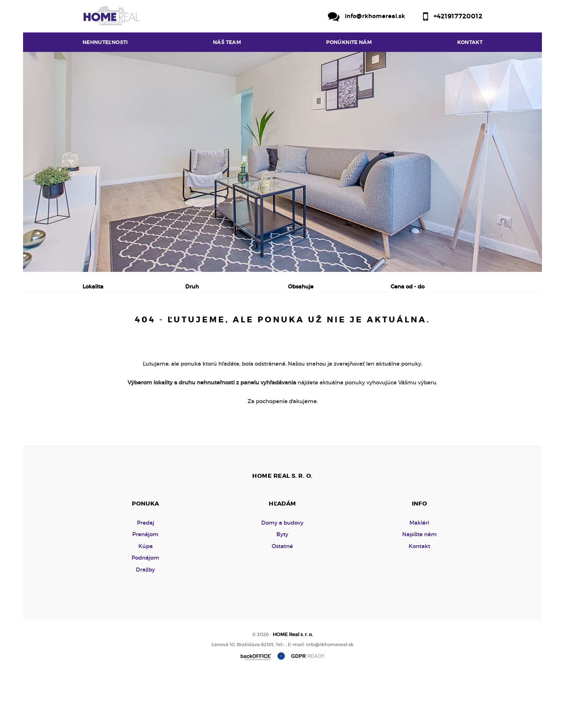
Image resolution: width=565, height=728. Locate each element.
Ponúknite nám (349, 42)
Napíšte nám (419, 589)
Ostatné (282, 601)
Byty (282, 589)
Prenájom (151, 324)
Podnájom (237, 324)
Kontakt (470, 42)
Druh (192, 286)
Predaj (106, 324)
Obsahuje (301, 286)
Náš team (227, 42)
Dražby (145, 624)
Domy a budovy (282, 577)
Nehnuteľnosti (105, 42)
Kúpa (194, 324)
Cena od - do (408, 286)
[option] (282, 162)
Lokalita (93, 286)
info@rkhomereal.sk (375, 16)
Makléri (419, 577)
